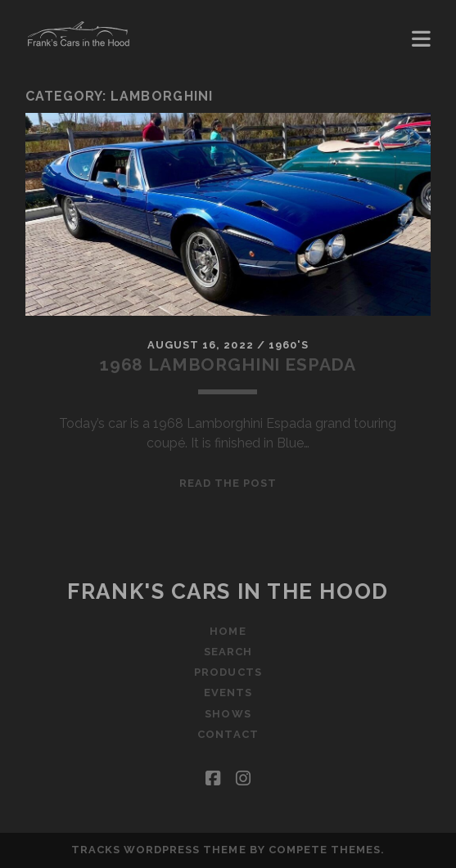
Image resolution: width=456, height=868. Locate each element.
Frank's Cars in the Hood (228, 591)
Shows (228, 714)
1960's (289, 345)
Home (228, 631)
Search (228, 652)
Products (228, 672)
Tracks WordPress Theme (159, 850)
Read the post (228, 483)
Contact (228, 734)
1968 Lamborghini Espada (228, 364)
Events (228, 693)
